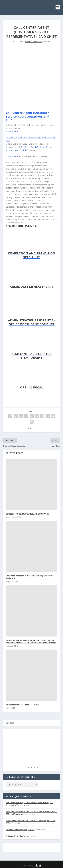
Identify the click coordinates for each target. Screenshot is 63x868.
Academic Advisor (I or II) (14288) (20, 830)
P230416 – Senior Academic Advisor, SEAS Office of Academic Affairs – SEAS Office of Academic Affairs (31, 641)
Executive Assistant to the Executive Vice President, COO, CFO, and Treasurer (31, 813)
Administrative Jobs (33, 42)
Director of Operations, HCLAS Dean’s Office (28, 514)
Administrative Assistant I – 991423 (23, 705)
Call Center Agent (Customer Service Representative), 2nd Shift (28, 116)
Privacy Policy (28, 865)
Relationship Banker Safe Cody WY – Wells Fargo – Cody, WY (31, 822)
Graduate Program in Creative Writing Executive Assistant (30, 577)
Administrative (12, 131)
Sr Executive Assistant (16, 836)
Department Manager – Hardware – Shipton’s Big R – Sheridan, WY (29, 804)
